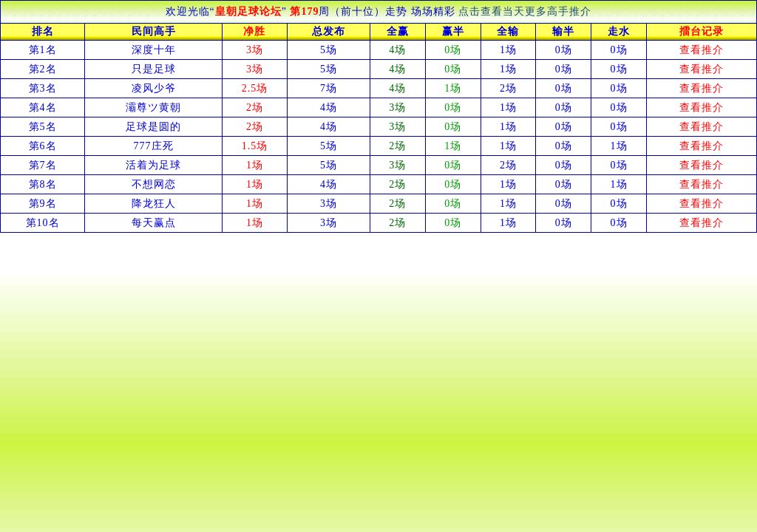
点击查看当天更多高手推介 (525, 11)
